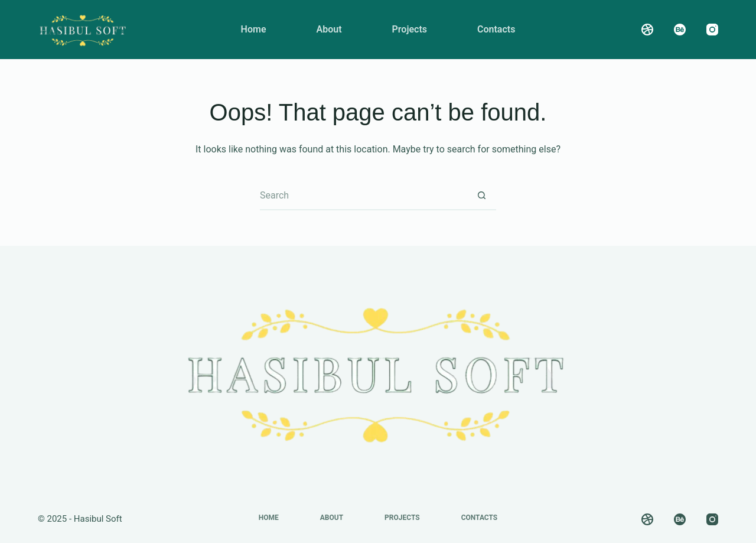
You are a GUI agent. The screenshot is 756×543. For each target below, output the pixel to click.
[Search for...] (363, 196)
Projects (410, 29)
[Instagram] (712, 30)
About (329, 29)
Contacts (496, 29)
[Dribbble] (647, 30)
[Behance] (680, 30)
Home (254, 29)
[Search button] (481, 196)
